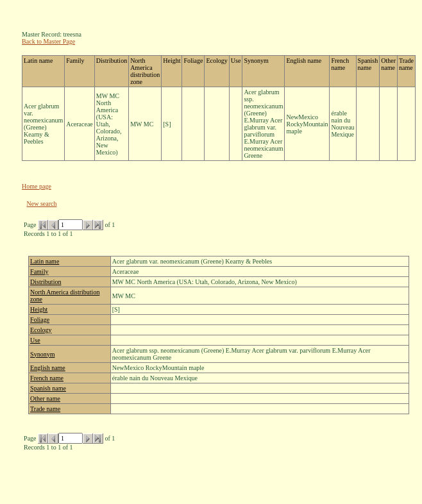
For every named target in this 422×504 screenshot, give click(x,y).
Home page (37, 186)
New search (42, 204)
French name (47, 378)
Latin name (45, 261)
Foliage (40, 320)
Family (39, 272)
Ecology (41, 330)
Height (39, 309)
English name (48, 368)
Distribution (46, 282)
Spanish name (48, 388)
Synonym (42, 354)
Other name (45, 399)
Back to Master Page (48, 41)
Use (35, 340)
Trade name (45, 409)
